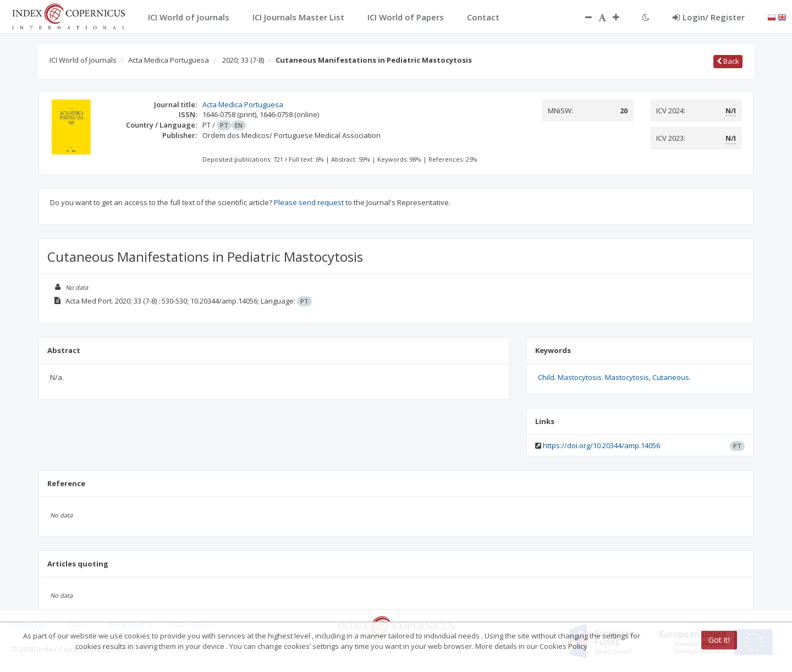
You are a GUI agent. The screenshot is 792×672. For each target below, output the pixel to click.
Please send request (309, 202)
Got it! (719, 640)
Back (728, 61)
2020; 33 (243, 60)
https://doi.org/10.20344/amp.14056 (601, 445)
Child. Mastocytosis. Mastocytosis (593, 377)
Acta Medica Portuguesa (169, 60)
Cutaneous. (672, 377)
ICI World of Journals (83, 60)
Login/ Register (709, 17)
